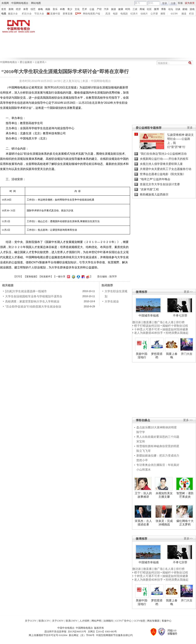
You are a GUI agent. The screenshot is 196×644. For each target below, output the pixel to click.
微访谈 (137, 322)
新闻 (11, 9)
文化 (77, 9)
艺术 (85, 9)
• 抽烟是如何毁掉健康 (174, 329)
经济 (18, 9)
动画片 (144, 14)
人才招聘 (84, 621)
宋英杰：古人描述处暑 (143, 523)
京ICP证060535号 (77, 632)
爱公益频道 (26, 62)
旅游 (114, 9)
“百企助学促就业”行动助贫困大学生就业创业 (33, 307)
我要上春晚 (172, 356)
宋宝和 (141, 441)
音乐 (55, 9)
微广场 (158, 322)
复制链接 (31, 277)
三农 (135, 9)
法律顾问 (108, 621)
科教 (62, 9)
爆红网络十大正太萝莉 (185, 523)
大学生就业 (112, 301)
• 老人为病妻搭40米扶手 (148, 333)
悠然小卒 (142, 460)
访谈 (178, 9)
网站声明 (96, 621)
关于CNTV (58, 621)
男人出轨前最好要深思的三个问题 (158, 437)
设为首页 (190, 3)
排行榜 (180, 322)
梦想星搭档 (157, 356)
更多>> (188, 292)
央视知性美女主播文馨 (164, 495)
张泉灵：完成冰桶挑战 (164, 523)
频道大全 (13, 14)
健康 (121, 9)
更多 (190, 128)
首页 (4, 9)
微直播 (147, 322)
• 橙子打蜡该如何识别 (146, 326)
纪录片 (134, 14)
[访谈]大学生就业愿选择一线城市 (26, 291)
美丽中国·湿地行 (142, 356)
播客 (163, 14)
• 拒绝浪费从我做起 (176, 333)
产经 (99, 9)
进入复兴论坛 (71, 81)
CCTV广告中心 (123, 621)
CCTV (174, 14)
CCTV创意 (139, 621)
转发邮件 (46, 277)
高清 (108, 14)
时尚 (128, 9)
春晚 (40, 9)
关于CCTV (31, 621)
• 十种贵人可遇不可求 (146, 329)
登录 (165, 3)
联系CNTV (72, 621)
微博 (156, 9)
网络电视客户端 (91, 14)
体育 (26, 9)
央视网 (5, 3)
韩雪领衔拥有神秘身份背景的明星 (158, 446)
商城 (142, 9)
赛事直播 (68, 14)
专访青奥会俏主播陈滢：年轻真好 (158, 465)
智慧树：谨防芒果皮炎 (185, 495)
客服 (180, 3)
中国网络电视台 (20, 3)
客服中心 (167, 621)
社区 (149, 9)
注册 (173, 3)
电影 (115, 14)
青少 (70, 9)
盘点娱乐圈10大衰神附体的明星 (157, 427)
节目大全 (39, 14)
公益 (92, 9)
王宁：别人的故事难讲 (143, 495)
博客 (164, 9)
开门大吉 (187, 354)
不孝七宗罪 (180, 315)
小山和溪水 (144, 470)
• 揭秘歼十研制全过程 (174, 326)
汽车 (106, 9)
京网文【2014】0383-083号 (102, 632)
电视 (4, 14)
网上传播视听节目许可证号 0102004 (48, 635)
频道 (184, 14)
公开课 (154, 14)
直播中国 (55, 14)
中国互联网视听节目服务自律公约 (114, 635)
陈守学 (141, 432)
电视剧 (124, 14)
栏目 (192, 14)
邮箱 (185, 9)
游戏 (192, 9)
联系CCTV (44, 621)
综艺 (33, 9)
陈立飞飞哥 (144, 451)
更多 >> (188, 420)
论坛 (171, 9)
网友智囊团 (153, 621)
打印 (18, 277)
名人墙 (169, 322)
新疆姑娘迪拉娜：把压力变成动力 (158, 455)
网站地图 (36, 3)
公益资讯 (40, 62)
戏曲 (48, 9)
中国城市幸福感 (149, 315)
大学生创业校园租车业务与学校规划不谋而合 (34, 296)
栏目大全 (27, 14)
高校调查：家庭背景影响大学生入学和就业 (32, 301)
